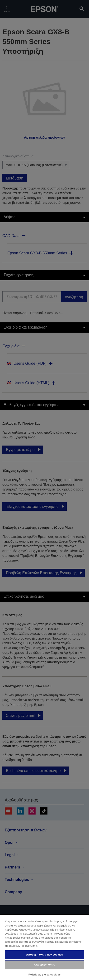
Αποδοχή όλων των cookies (44, 955)
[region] (44, 947)
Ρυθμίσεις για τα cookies (45, 975)
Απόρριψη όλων (44, 965)
